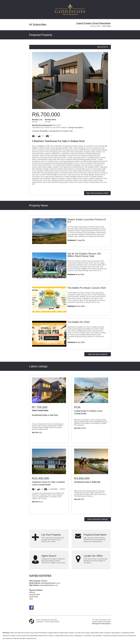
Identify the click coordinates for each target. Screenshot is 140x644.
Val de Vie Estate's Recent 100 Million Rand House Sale (84, 255)
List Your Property (51, 535)
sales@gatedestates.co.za (51, 583)
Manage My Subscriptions (101, 624)
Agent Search (49, 556)
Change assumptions (76, 128)
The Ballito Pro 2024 (79, 322)
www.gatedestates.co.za (49, 585)
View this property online (97, 193)
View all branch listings (97, 519)
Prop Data (53, 620)
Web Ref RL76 (103, 47)
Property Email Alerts (95, 535)
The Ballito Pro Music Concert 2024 (87, 288)
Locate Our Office (93, 556)
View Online (107, 26)
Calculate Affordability (40, 131)
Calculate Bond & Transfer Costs (61, 131)
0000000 (44, 581)
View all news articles (98, 354)
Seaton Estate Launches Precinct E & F (87, 221)
